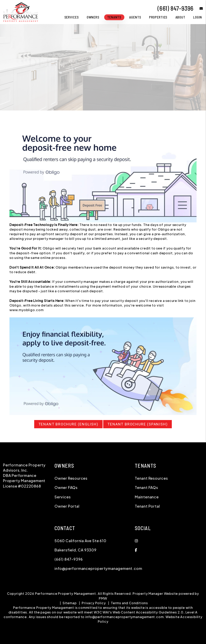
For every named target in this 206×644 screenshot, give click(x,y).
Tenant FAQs (146, 487)
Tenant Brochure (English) (68, 424)
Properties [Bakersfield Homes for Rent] (158, 17)
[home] (21, 12)
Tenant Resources (151, 478)
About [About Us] (180, 17)
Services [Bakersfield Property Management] (72, 17)
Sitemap (70, 603)
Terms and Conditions (129, 603)
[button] (198, 8)
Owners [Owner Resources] (93, 17)
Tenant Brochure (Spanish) (138, 424)
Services (63, 497)
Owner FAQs (66, 487)
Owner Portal (67, 506)
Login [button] (198, 17)
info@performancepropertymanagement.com (98, 568)
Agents (135, 17)
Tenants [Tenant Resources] (114, 17)
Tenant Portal (147, 506)
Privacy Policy (94, 603)
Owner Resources (71, 478)
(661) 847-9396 (176, 8)
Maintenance (147, 497)
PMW (103, 598)
